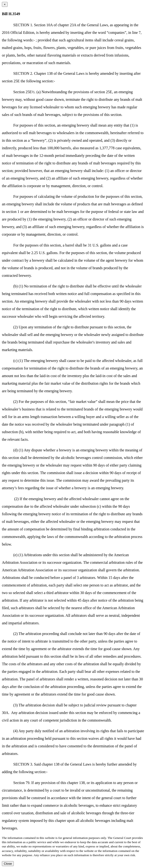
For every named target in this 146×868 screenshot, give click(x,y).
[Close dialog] (5, 4)
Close (8, 864)
